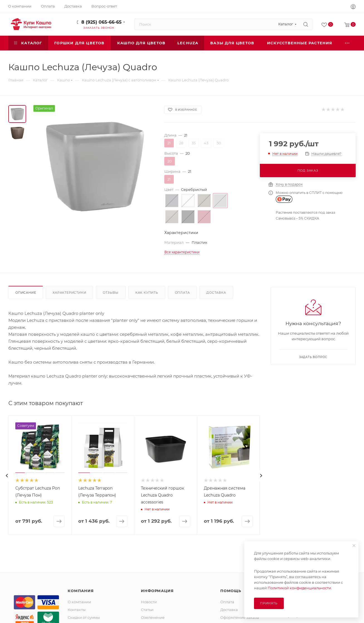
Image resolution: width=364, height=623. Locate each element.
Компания (81, 591)
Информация (157, 591)
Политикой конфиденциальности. (300, 588)
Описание (26, 293)
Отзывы (111, 293)
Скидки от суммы (84, 617)
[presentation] (7, 476)
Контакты (77, 610)
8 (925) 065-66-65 (102, 22)
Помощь (231, 591)
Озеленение (153, 617)
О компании (79, 602)
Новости (149, 602)
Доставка (216, 293)
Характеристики (69, 293)
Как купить (147, 293)
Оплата (182, 293)
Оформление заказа (240, 617)
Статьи (147, 610)
